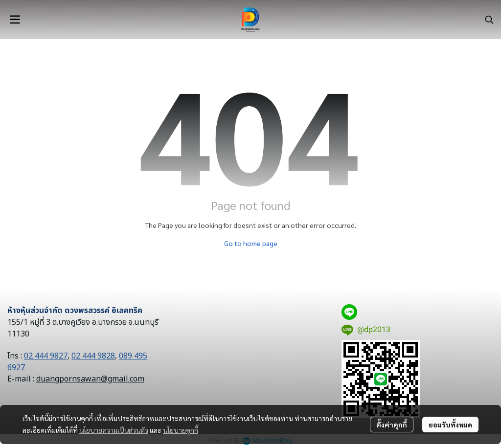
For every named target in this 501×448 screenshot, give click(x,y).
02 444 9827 (46, 356)
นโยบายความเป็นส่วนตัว (114, 430)
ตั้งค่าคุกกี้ (392, 425)
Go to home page (251, 243)
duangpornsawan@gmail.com (90, 379)
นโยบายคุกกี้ (181, 430)
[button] (489, 20)
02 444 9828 (93, 356)
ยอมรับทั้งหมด (450, 425)
